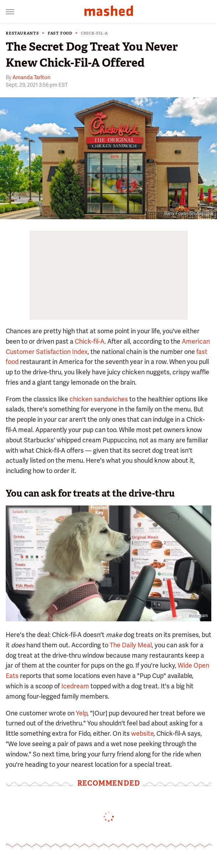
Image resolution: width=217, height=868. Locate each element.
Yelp (82, 713)
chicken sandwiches (99, 399)
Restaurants (22, 33)
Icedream (75, 686)
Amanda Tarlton (32, 77)
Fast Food (60, 33)
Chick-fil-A (94, 33)
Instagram (198, 616)
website (142, 733)
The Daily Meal (131, 645)
